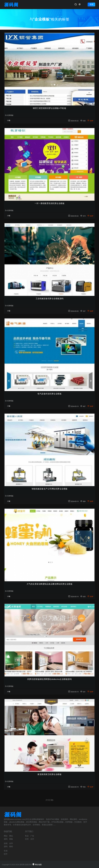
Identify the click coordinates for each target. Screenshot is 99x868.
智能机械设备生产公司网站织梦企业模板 (50, 489)
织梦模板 (9, 115)
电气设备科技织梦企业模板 (49, 394)
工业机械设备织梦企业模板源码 (50, 299)
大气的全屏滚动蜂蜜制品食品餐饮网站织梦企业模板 (50, 584)
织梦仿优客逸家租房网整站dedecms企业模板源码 (49, 679)
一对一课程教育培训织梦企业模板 (50, 203)
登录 (91, 4)
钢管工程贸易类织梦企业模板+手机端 (49, 108)
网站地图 (37, 865)
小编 (9, 120)
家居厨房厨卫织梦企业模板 (49, 774)
